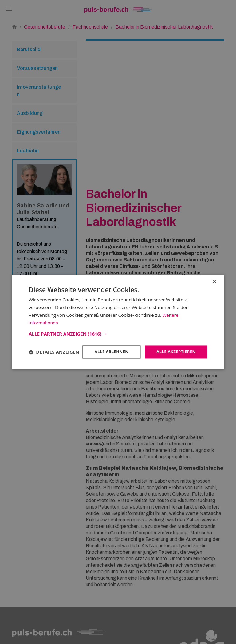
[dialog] (118, 322)
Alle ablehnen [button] (108, 347)
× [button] (214, 276)
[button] (118, 328)
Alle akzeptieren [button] (175, 347)
